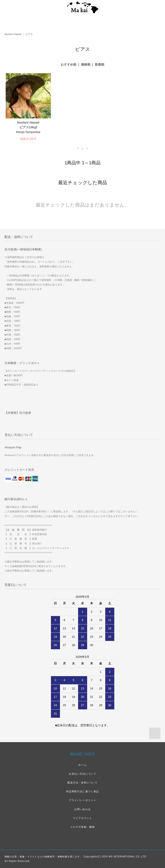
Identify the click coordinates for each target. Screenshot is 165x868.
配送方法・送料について (82, 783)
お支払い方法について (82, 774)
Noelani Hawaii (13, 34)
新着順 (100, 64)
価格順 (86, 64)
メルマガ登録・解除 (82, 827)
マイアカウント (82, 818)
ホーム (82, 765)
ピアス (29, 34)
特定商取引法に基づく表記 (82, 791)
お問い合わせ (82, 809)
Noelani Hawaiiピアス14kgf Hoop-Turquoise (28, 127)
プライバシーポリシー (82, 800)
